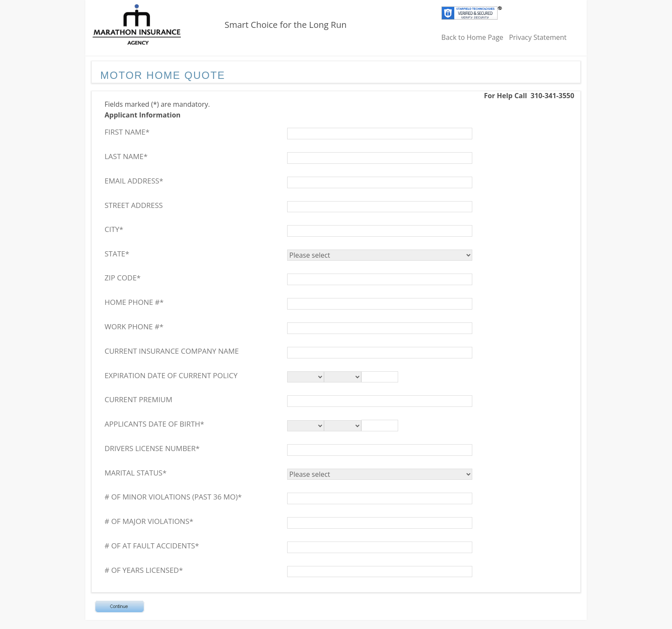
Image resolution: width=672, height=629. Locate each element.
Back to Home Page (472, 37)
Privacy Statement (538, 37)
